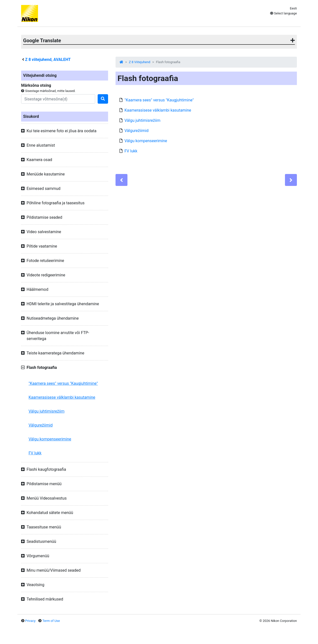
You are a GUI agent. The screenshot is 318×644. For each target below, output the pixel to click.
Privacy (30, 621)
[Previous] (121, 180)
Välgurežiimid (41, 425)
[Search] (58, 99)
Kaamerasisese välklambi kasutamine (62, 397)
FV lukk (35, 453)
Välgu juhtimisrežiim (46, 411)
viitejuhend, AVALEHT (48, 60)
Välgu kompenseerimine (50, 439)
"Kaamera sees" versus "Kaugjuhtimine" (63, 383)
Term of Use (51, 621)
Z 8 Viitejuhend (140, 62)
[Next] (291, 180)
